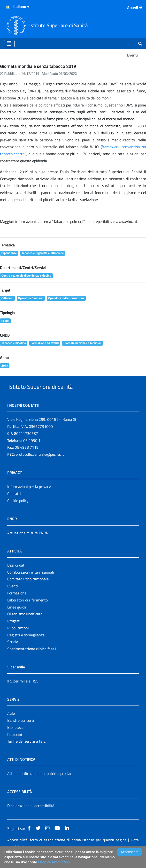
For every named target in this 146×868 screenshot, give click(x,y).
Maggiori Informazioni (54, 862)
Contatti (14, 505)
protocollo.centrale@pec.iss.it (40, 465)
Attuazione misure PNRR (28, 544)
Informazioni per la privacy (29, 498)
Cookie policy (18, 512)
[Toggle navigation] (9, 44)
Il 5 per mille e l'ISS (23, 692)
